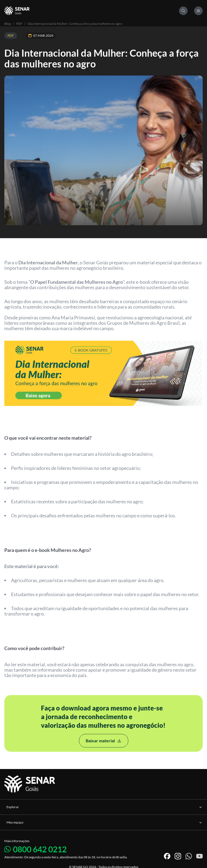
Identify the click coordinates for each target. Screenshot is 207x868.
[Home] (92, 11)
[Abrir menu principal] (198, 11)
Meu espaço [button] (105, 822)
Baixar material (104, 741)
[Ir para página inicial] (31, 784)
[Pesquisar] (183, 11)
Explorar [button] (105, 807)
